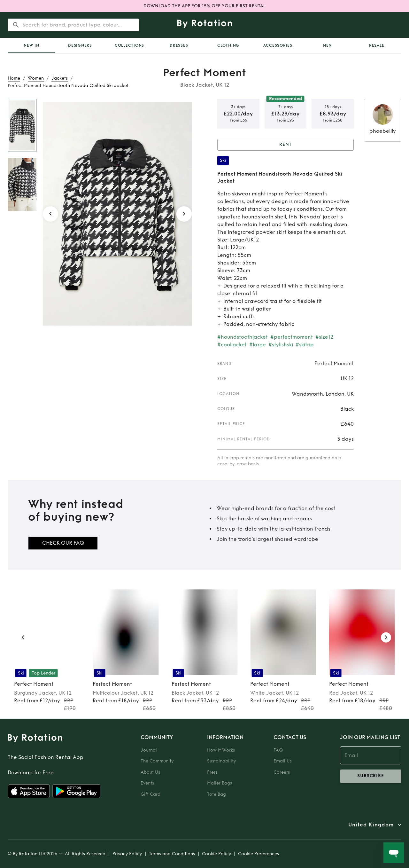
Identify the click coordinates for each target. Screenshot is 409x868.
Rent (286, 145)
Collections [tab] (129, 45)
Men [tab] (327, 45)
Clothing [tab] (228, 45)
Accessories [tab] (278, 45)
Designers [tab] (80, 45)
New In (31, 45)
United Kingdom (371, 825)
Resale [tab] (377, 45)
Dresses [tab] (179, 45)
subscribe (371, 776)
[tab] (31, 45)
